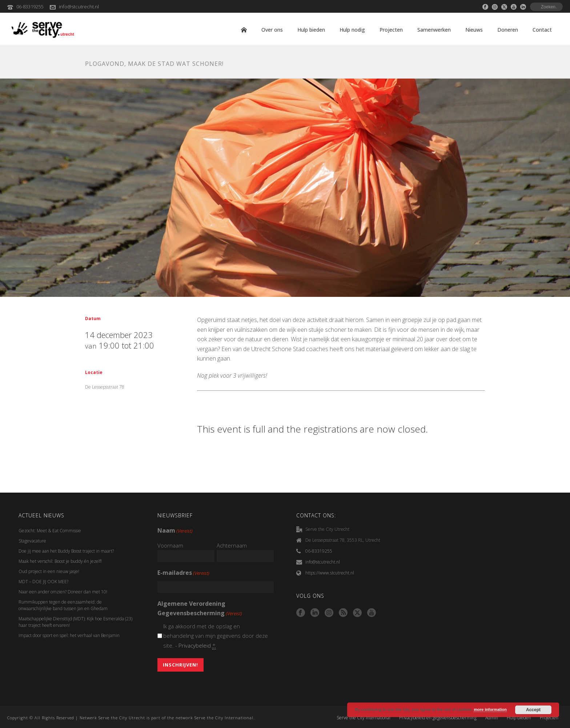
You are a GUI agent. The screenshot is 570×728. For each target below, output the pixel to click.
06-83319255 (30, 7)
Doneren (508, 30)
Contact (542, 30)
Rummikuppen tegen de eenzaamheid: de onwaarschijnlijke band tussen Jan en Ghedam (63, 605)
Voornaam (170, 545)
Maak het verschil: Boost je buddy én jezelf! (61, 561)
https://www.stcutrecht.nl (330, 573)
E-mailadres (183, 573)
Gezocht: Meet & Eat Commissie (50, 531)
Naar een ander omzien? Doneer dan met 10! (63, 592)
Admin (492, 718)
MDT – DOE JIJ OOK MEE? (43, 582)
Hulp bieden (311, 30)
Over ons (272, 30)
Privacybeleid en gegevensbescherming (438, 718)
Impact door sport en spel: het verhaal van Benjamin (69, 635)
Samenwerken (434, 30)
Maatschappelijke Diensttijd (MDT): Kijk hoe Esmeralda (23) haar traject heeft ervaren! (75, 622)
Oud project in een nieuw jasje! (49, 571)
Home (244, 30)
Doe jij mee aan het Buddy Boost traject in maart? (66, 551)
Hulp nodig (352, 30)
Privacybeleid (195, 645)
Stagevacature (32, 541)
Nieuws (474, 30)
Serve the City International (364, 718)
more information (490, 709)
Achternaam (232, 545)
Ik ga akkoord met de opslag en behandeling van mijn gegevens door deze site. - (216, 636)
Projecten (391, 30)
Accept (533, 710)
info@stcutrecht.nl (79, 7)
